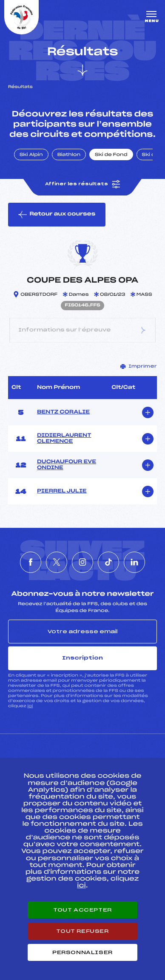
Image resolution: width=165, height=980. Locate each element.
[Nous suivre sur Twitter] (57, 562)
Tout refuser (82, 931)
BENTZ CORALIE (63, 412)
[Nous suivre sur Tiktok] (108, 562)
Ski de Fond (111, 155)
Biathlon (69, 155)
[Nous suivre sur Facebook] (31, 562)
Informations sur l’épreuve (82, 330)
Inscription (82, 658)
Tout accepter (82, 910)
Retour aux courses (57, 215)
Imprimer (139, 366)
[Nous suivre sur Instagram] (82, 562)
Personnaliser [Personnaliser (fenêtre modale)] (82, 952)
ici (30, 706)
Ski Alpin (31, 155)
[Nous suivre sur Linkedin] (134, 562)
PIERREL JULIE (62, 491)
